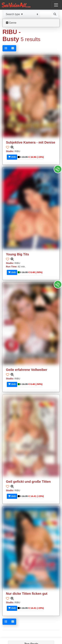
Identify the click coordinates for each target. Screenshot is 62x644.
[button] (8, 147)
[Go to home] (16, 5)
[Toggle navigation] (56, 5)
